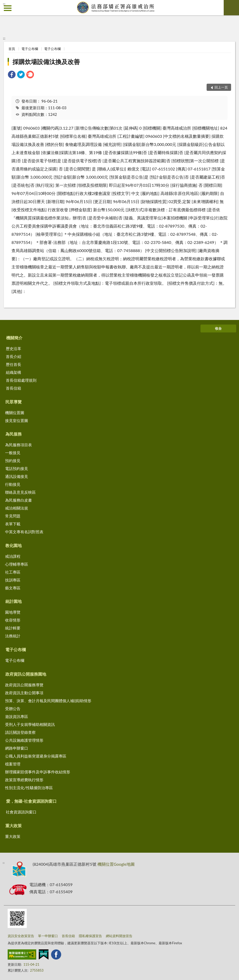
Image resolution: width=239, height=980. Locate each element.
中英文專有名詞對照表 (24, 532)
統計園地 (14, 601)
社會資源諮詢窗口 (21, 812)
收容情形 (13, 620)
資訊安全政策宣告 (21, 936)
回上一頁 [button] (221, 87)
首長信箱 (14, 388)
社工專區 (13, 572)
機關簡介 (14, 338)
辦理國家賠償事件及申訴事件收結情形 (38, 772)
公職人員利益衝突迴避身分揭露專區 (36, 756)
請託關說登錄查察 (20, 732)
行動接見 (13, 484)
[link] (12, 75)
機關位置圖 (15, 413)
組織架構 (14, 372)
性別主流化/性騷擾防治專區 (29, 788)
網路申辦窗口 (17, 748)
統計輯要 (13, 628)
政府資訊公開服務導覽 (24, 685)
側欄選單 (8, 8)
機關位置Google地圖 (116, 864)
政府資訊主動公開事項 (24, 693)
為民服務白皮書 (18, 500)
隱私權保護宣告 (90, 936)
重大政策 (14, 826)
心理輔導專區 (17, 564)
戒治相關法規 (17, 508)
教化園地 (14, 545)
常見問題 (13, 516)
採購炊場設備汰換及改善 (46, 62)
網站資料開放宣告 (119, 936)
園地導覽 (13, 612)
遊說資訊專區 (17, 716)
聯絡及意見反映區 (20, 492)
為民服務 (14, 434)
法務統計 (13, 636)
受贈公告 (13, 709)
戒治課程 (13, 556)
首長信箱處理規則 (21, 380)
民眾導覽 (14, 402)
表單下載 (13, 524)
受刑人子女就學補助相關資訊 (30, 724)
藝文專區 (13, 588)
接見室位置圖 (17, 420)
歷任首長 (14, 364)
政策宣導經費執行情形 (24, 780)
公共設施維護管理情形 (24, 740)
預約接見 (13, 461)
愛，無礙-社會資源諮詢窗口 (31, 801)
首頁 (12, 49)
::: (4, 4)
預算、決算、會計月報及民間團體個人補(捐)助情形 (48, 701)
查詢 (231, 8)
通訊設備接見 (17, 476)
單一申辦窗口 (48, 936)
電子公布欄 (30, 49)
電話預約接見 (17, 468)
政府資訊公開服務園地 (26, 674)
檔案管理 (13, 764)
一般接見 (13, 453)
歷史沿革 (14, 349)
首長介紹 (14, 356)
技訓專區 (13, 580)
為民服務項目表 (18, 445)
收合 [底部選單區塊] (218, 328)
